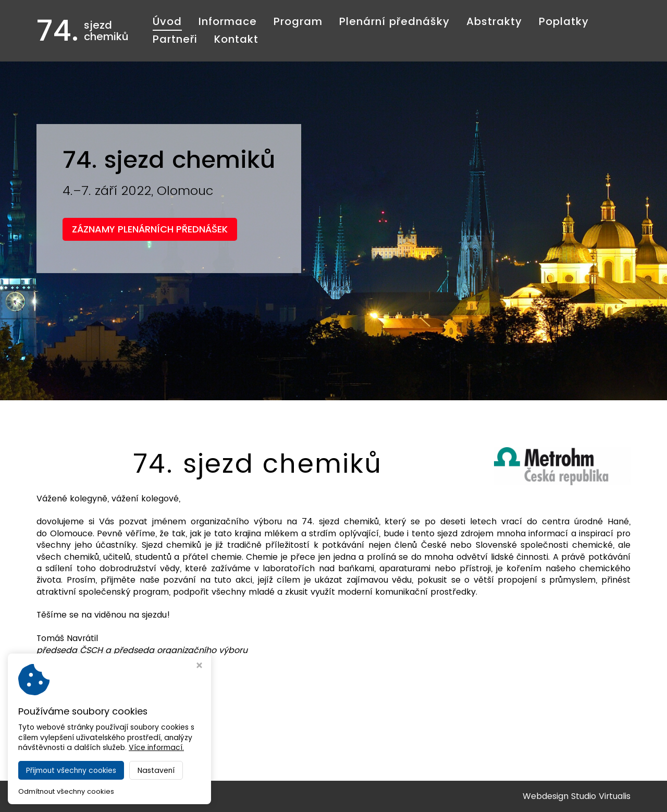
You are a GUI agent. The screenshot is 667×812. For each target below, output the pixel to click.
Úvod (167, 21)
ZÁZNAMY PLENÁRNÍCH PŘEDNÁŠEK (150, 229)
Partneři (175, 39)
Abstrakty (494, 21)
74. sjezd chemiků (107, 796)
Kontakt (236, 39)
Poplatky (564, 21)
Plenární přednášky (394, 21)
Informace (228, 21)
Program (298, 21)
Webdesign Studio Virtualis (577, 796)
